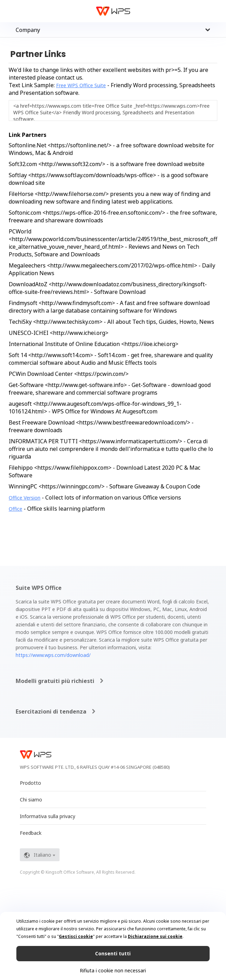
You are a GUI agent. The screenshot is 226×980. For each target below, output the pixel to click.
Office (15, 509)
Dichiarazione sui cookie (155, 936)
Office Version (25, 498)
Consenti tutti (113, 953)
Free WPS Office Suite (81, 85)
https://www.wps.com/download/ (53, 655)
